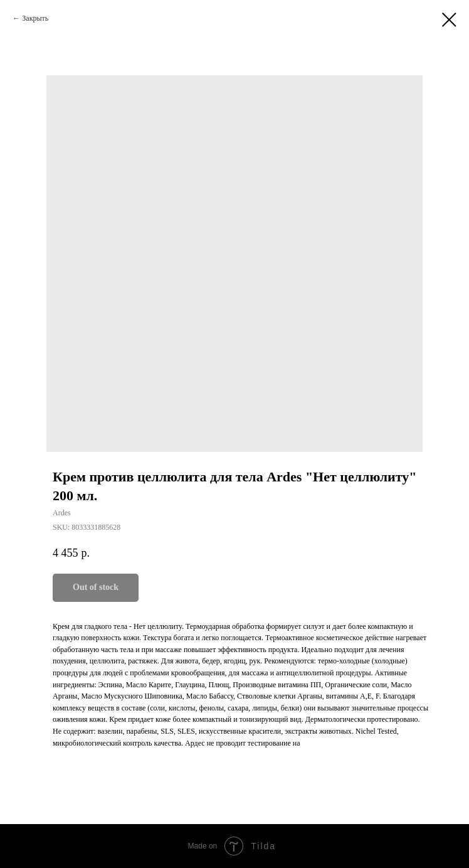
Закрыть (35, 18)
